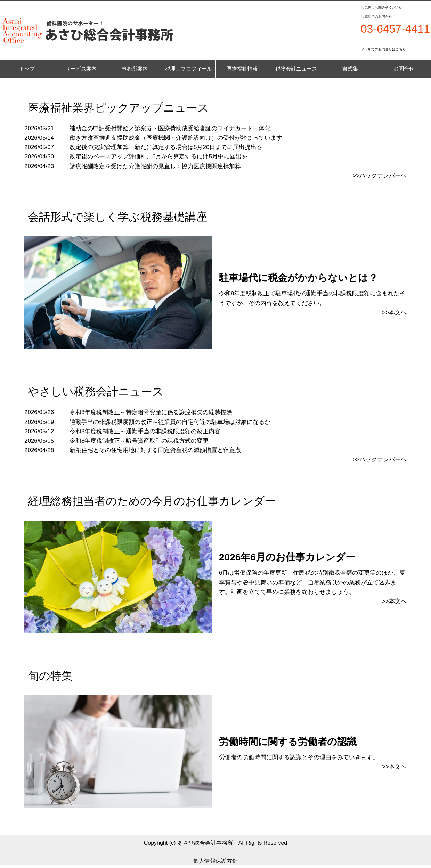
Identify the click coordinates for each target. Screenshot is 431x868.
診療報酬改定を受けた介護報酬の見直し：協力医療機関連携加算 (155, 166)
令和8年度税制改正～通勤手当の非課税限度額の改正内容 (145, 431)
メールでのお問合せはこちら (383, 49)
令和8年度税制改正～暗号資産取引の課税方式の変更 (139, 441)
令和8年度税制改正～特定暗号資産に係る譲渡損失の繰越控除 (151, 412)
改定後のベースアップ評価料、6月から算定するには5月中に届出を (158, 157)
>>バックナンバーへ (380, 176)
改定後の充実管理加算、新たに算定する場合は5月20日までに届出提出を (166, 147)
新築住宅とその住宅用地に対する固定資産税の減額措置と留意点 (155, 450)
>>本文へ (394, 313)
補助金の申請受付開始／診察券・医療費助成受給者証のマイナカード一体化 (170, 128)
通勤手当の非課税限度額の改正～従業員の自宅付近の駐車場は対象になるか (170, 422)
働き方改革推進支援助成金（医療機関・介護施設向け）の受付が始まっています (176, 138)
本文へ (398, 767)
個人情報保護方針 (215, 861)
